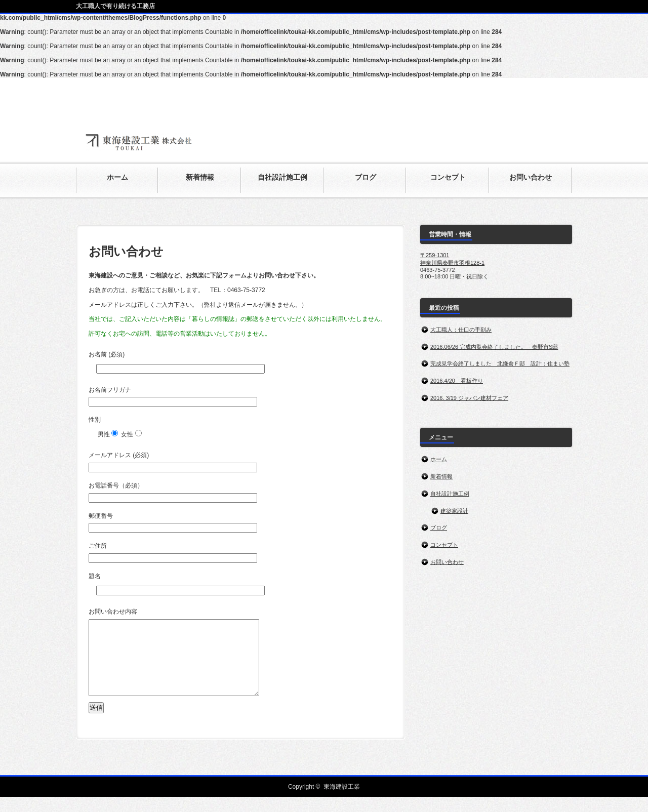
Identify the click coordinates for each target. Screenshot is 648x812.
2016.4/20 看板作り (457, 381)
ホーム (439, 459)
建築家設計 (454, 511)
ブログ (439, 527)
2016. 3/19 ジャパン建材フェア (469, 398)
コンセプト (444, 545)
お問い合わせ (447, 562)
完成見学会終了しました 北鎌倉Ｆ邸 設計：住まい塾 (500, 363)
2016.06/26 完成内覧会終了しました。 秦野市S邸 (494, 347)
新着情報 (441, 476)
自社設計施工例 (450, 494)
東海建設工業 (342, 802)
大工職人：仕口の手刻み (461, 330)
